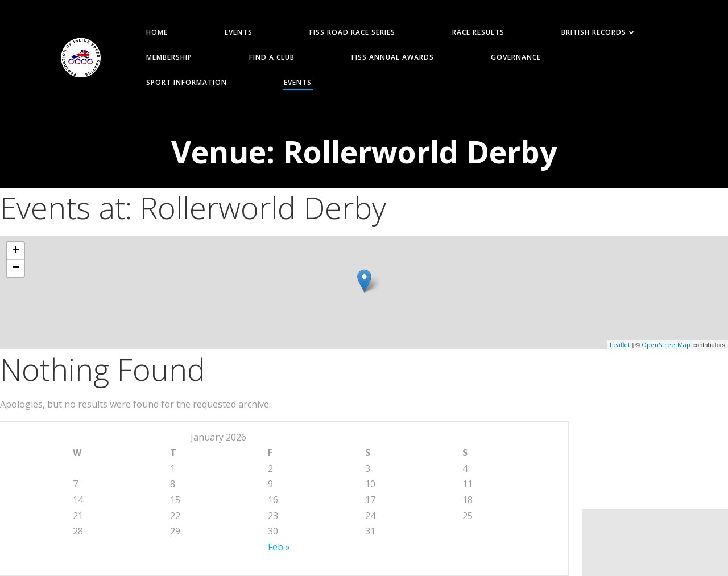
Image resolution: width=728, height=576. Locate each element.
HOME (157, 32)
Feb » (279, 547)
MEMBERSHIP (169, 57)
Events (298, 82)
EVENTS (239, 32)
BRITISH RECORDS (599, 32)
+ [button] (16, 251)
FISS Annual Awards (393, 57)
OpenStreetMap (666, 345)
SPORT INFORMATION (187, 82)
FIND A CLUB (272, 57)
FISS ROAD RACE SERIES (352, 32)
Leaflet (620, 345)
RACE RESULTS (478, 32)
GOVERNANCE (516, 57)
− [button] (16, 268)
